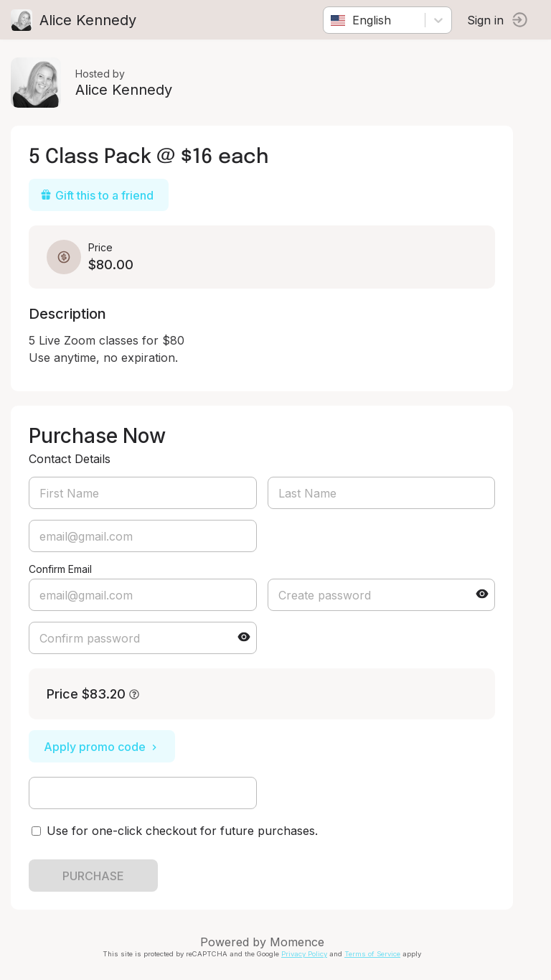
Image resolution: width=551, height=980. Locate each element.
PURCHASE (93, 876)
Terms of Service (372, 954)
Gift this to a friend (97, 195)
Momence (297, 942)
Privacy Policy (304, 954)
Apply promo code (102, 747)
